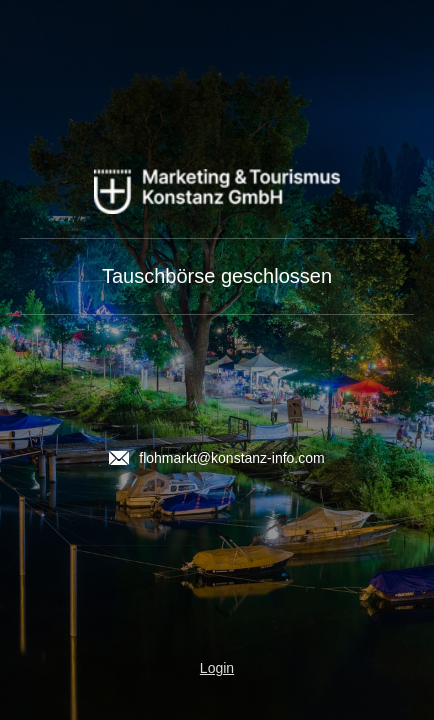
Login (217, 668)
